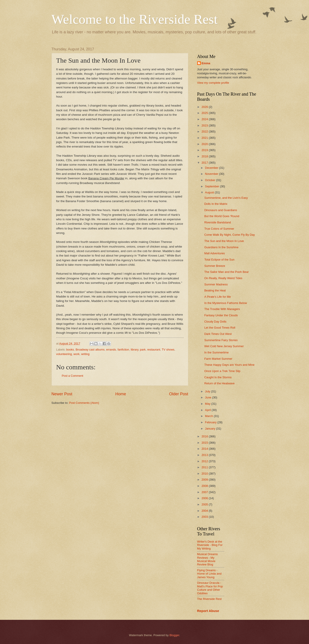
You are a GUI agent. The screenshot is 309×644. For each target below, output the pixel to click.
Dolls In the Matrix (216, 204)
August (210, 192)
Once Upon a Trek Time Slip (222, 371)
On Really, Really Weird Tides (223, 278)
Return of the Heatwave (219, 383)
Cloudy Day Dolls (215, 322)
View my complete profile (213, 83)
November (212, 174)
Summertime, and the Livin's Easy (226, 198)
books (70, 350)
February (211, 422)
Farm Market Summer (218, 359)
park (143, 350)
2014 (205, 449)
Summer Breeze (215, 266)
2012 (205, 461)
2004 (205, 511)
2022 (205, 132)
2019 (205, 150)
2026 (205, 107)
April (208, 410)
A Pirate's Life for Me (218, 297)
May (208, 404)
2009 (205, 480)
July (208, 391)
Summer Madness (216, 284)
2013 (205, 455)
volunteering (64, 354)
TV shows (168, 350)
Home (121, 394)
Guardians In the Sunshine (221, 247)
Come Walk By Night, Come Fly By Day (230, 235)
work (77, 354)
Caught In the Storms (218, 377)
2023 (205, 125)
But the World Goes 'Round (222, 216)
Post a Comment (73, 376)
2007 (205, 492)
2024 (205, 119)
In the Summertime (217, 352)
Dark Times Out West (218, 334)
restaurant (154, 350)
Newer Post (62, 394)
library (134, 350)
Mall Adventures (215, 253)
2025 (205, 113)
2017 (205, 163)
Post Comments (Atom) (84, 403)
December (212, 168)
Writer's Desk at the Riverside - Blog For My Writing (210, 545)
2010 (205, 474)
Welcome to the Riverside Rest (135, 19)
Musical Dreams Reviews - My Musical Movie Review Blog (207, 559)
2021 (205, 138)
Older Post (178, 394)
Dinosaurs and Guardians (221, 210)
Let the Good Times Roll (220, 328)
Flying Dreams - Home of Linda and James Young (209, 574)
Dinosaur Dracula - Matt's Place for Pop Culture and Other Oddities (210, 588)
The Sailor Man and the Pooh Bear (227, 272)
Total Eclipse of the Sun (219, 260)
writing (85, 354)
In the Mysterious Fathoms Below (226, 303)
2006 (205, 498)
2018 (205, 156)
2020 (205, 144)
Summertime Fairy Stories (221, 340)
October (211, 180)
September (213, 186)
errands (111, 350)
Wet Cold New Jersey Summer (224, 346)
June (209, 397)
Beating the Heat (215, 290)
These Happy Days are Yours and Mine (229, 365)
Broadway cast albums (90, 350)
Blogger (174, 635)
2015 (205, 443)
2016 (205, 436)
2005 (205, 504)
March (209, 416)
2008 (205, 486)
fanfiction (123, 350)
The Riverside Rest (209, 599)
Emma (206, 63)
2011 (205, 467)
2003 (205, 517)
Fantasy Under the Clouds (221, 315)
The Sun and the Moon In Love (224, 241)
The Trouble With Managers (222, 309)
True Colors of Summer (219, 229)
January (211, 429)
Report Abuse (208, 611)
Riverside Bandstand (218, 222)
